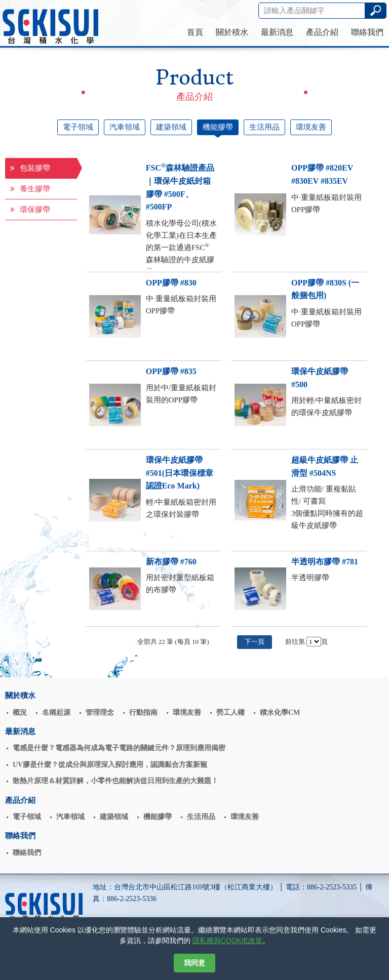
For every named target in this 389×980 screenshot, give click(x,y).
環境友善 (311, 127)
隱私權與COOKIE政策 (227, 941)
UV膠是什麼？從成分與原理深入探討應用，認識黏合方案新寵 (110, 765)
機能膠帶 (218, 127)
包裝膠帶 (30, 168)
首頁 (195, 32)
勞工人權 (230, 712)
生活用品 (264, 127)
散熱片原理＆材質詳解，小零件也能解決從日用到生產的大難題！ (115, 781)
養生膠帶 (30, 189)
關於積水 (232, 32)
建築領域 (171, 127)
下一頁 (255, 642)
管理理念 (100, 712)
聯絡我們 (367, 32)
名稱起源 (56, 712)
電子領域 (78, 127)
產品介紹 (322, 32)
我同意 (194, 963)
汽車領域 (125, 127)
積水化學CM (280, 712)
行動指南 (143, 712)
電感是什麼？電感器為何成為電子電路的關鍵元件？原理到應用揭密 (119, 748)
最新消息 (277, 32)
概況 (20, 712)
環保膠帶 (30, 210)
